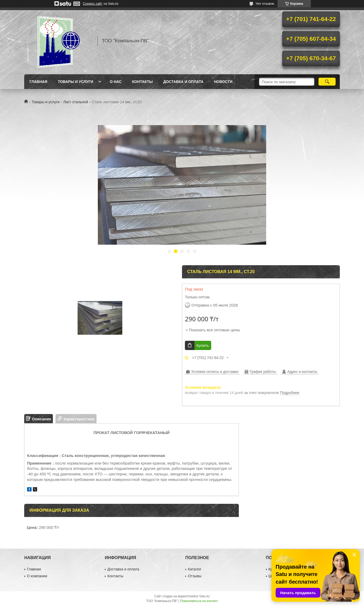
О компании (37, 576)
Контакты (142, 82)
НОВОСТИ (223, 82)
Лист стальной (76, 102)
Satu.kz (204, 596)
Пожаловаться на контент (199, 601)
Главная (38, 82)
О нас (116, 82)
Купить (203, 345)
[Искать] (327, 82)
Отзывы (194, 576)
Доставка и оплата (183, 82)
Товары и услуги (76, 82)
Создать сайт (93, 4)
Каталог (194, 569)
